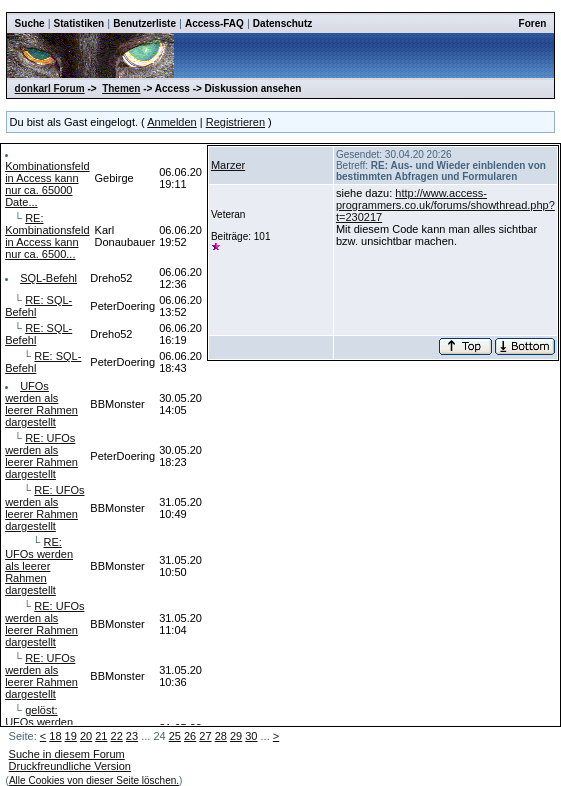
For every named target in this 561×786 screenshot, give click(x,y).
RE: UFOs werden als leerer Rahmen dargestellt (41, 456)
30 (251, 736)
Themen (121, 88)
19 (71, 736)
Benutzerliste (144, 23)
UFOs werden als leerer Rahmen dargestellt (41, 404)
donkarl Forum (50, 88)
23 (132, 736)
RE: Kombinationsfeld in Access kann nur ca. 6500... (47, 236)
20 (86, 736)
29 (236, 736)
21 (101, 736)
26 (190, 736)
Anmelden (172, 122)
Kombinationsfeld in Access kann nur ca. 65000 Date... (47, 184)
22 (117, 736)
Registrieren (235, 122)
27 (205, 736)
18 (55, 736)
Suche (30, 23)
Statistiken (79, 23)
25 (175, 736)
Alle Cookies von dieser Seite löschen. (94, 780)
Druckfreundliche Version (70, 766)
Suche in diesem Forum (67, 754)
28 (221, 736)
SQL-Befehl (48, 278)
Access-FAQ (214, 23)
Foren (533, 23)
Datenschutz (282, 23)
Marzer (228, 165)
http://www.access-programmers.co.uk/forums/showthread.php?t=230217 (445, 205)
